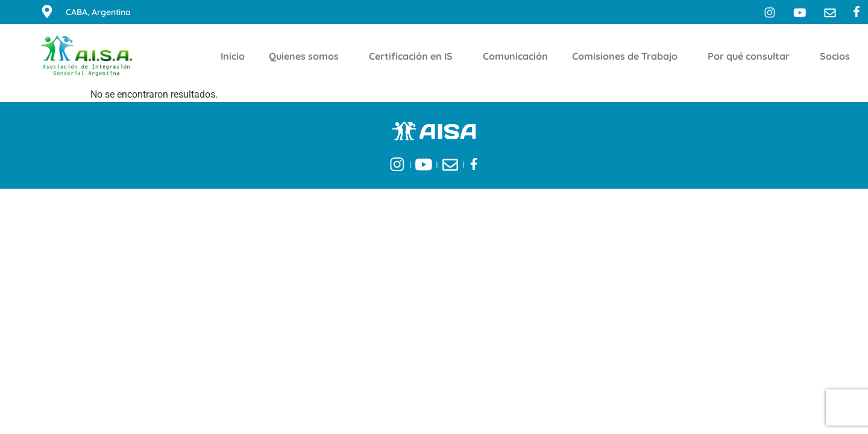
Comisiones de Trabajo (628, 56)
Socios (838, 56)
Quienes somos (307, 56)
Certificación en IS (414, 56)
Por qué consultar (752, 56)
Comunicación (515, 56)
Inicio (233, 56)
